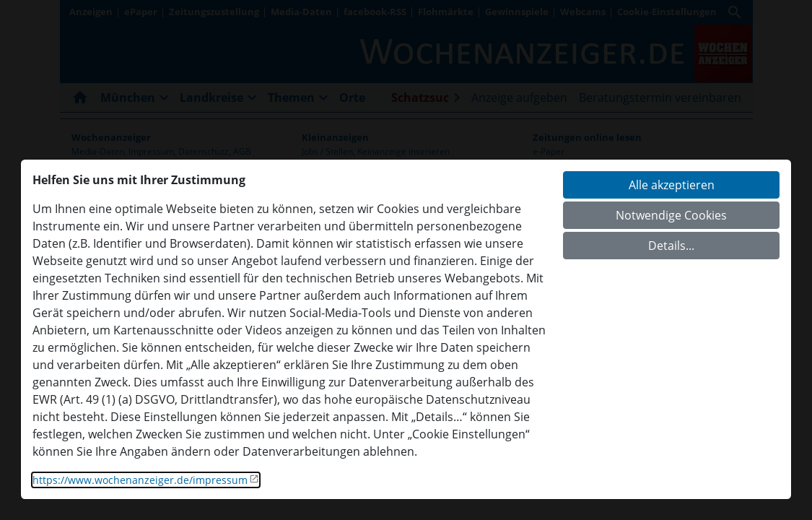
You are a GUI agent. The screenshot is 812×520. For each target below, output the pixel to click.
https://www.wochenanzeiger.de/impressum (140, 480)
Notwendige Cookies (671, 215)
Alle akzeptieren (672, 185)
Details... (671, 246)
